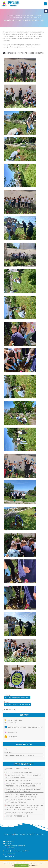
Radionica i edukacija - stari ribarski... (17, 698)
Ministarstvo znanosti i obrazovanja (19, 756)
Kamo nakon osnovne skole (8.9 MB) (20, 772)
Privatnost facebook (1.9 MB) (17, 816)
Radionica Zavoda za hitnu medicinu (18, 705)
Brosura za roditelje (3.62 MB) (18, 769)
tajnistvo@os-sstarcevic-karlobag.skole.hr (24, 727)
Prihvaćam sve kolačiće (21, 865)
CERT (6, 749)
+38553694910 (11, 737)
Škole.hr (8, 752)
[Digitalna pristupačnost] (46, 11)
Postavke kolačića (33, 865)
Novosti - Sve (9, 710)
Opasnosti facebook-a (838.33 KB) (19, 781)
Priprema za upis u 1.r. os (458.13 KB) (20, 813)
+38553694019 (11, 732)
